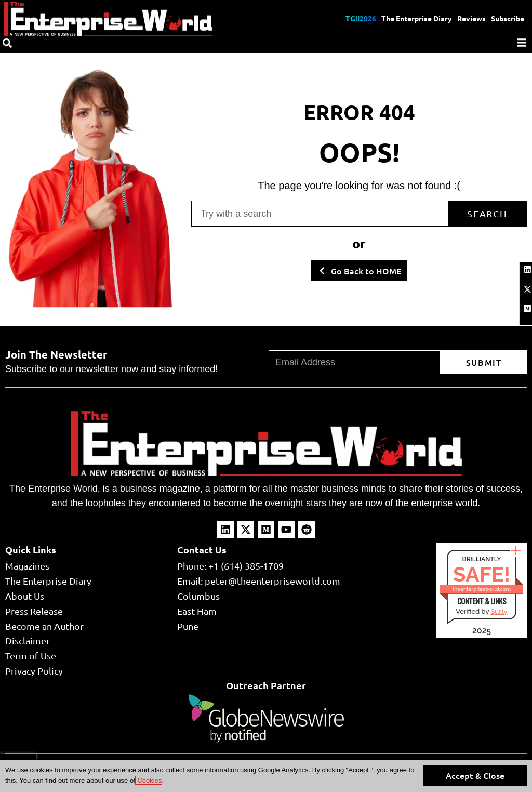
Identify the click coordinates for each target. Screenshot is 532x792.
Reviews (471, 18)
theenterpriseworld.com (482, 589)
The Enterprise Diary (417, 18)
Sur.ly (499, 611)
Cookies (149, 780)
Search (487, 213)
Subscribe (508, 18)
